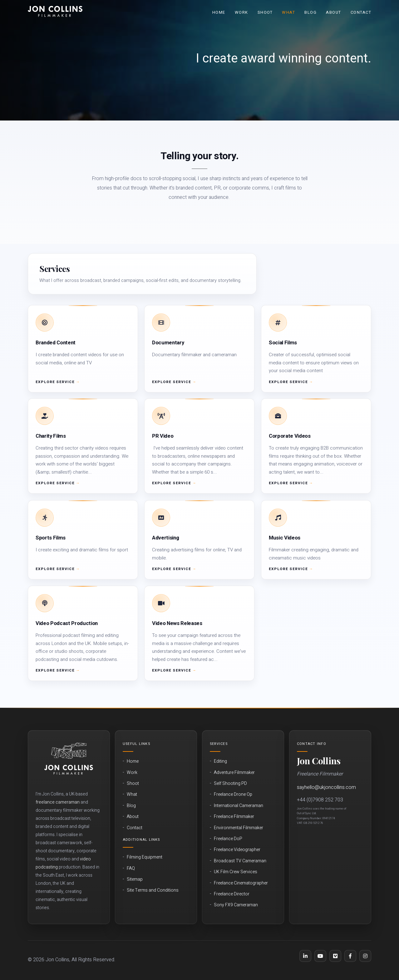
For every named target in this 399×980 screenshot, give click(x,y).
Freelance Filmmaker (234, 817)
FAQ (131, 869)
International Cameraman (239, 806)
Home (219, 12)
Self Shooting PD (230, 784)
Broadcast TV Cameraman (240, 861)
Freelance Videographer (237, 850)
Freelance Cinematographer (241, 883)
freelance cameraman (58, 802)
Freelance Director (232, 894)
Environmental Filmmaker (239, 828)
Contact (361, 12)
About (334, 12)
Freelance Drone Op (233, 795)
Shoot (265, 12)
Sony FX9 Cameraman (236, 905)
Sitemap (135, 879)
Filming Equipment (145, 857)
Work (241, 12)
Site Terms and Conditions (153, 890)
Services (219, 744)
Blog (310, 12)
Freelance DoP (228, 839)
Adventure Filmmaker (234, 773)
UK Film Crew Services (236, 872)
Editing (220, 761)
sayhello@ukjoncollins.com (326, 787)
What (288, 12)
